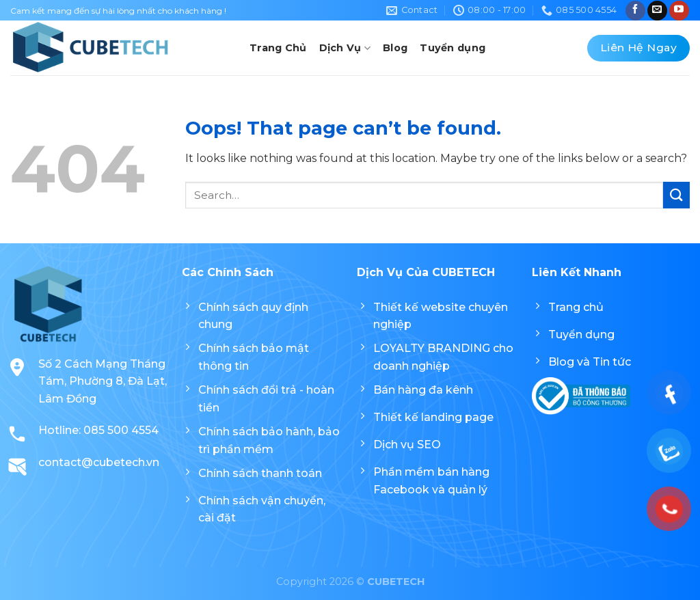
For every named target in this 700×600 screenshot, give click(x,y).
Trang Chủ (278, 48)
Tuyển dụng (453, 48)
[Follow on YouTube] (679, 11)
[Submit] (676, 195)
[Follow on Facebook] (635, 11)
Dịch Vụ (345, 48)
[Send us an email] (657, 11)
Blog (395, 48)
